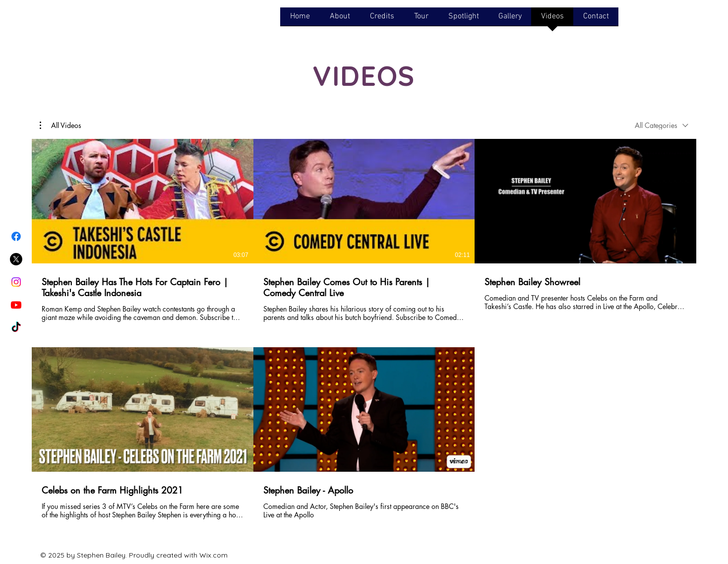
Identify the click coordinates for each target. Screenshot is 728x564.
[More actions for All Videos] (61, 125)
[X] (16, 259)
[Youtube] (16, 305)
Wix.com (213, 555)
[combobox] (662, 125)
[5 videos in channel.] (364, 335)
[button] (61, 125)
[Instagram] (16, 282)
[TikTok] (16, 328)
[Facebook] (16, 236)
